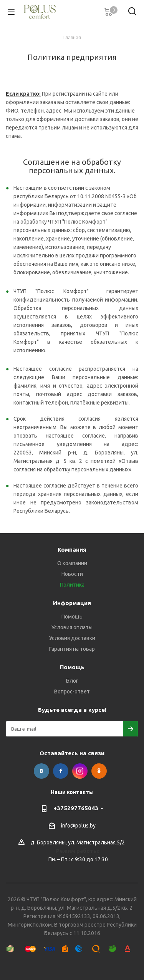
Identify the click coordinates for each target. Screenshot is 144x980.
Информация (72, 603)
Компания (72, 550)
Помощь (72, 617)
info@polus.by (78, 826)
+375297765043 (76, 808)
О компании (72, 563)
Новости (72, 574)
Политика (72, 585)
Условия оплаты (72, 627)
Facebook (61, 771)
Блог (72, 681)
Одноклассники (99, 771)
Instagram (80, 771)
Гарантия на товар (72, 649)
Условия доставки (72, 638)
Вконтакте (41, 771)
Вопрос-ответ (72, 691)
